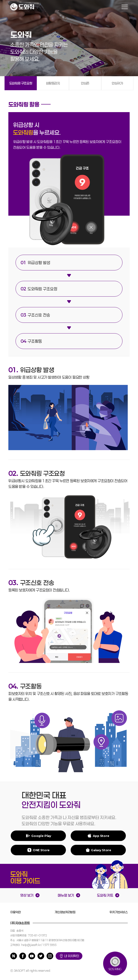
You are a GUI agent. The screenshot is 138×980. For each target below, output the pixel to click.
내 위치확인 (69, 956)
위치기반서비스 (119, 912)
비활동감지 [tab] (53, 83)
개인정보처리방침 (65, 912)
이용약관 (15, 912)
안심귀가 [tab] (117, 83)
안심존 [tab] (85, 83)
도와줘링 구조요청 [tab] (21, 83)
